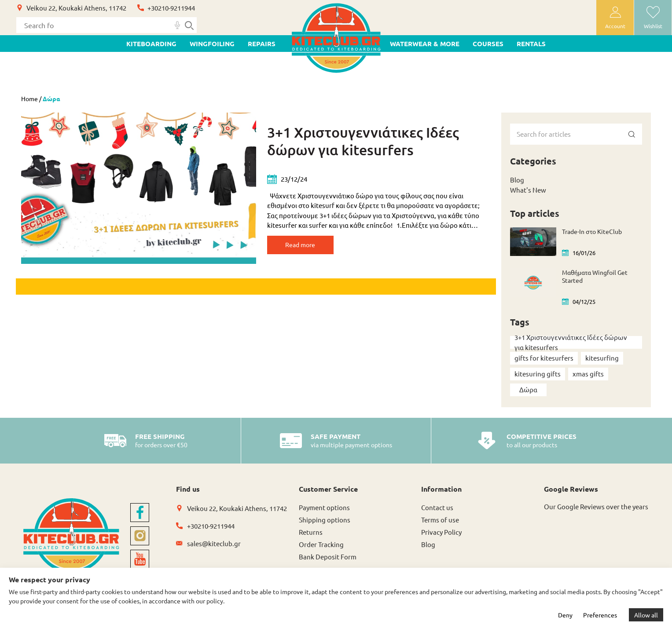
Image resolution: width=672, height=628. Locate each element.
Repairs (262, 44)
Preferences (600, 615)
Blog (517, 180)
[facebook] (140, 513)
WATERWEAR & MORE (425, 44)
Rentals (531, 44)
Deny (565, 615)
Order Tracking (321, 544)
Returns (311, 532)
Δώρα (528, 389)
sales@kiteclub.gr (214, 543)
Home (29, 99)
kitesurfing (602, 358)
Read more (309, 246)
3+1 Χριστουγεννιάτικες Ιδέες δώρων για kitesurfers (363, 141)
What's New (528, 190)
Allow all (646, 615)
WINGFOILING (212, 44)
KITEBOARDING (151, 44)
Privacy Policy (441, 532)
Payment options (324, 507)
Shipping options (325, 520)
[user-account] (615, 18)
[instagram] (140, 536)
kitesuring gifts (538, 374)
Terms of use (440, 520)
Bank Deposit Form (328, 557)
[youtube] (140, 559)
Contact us (437, 507)
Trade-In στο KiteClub (592, 231)
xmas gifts (588, 374)
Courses (488, 44)
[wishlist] (653, 18)
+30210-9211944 (171, 8)
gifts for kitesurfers (544, 358)
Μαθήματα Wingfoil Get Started (595, 276)
